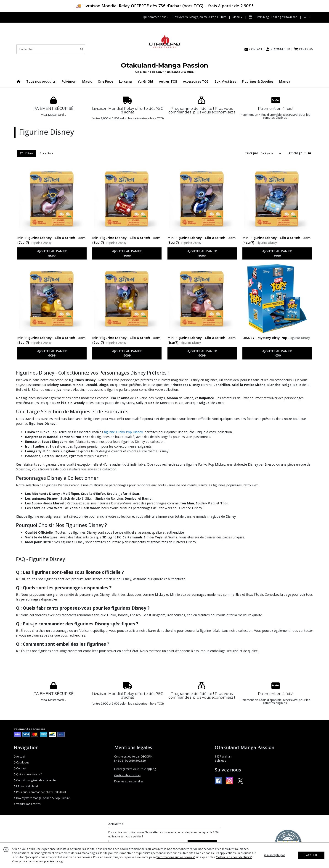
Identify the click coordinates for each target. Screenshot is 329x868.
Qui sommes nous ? (28, 774)
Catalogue (22, 762)
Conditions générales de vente (35, 780)
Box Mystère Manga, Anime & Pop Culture (42, 798)
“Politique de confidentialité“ (234, 857)
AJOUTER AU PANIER (52, 254)
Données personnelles (129, 781)
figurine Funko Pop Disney (123, 432)
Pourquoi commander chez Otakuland (40, 792)
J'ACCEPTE (311, 855)
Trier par (252, 153)
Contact (20, 768)
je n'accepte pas (275, 855)
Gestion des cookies (127, 775)
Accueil (20, 757)
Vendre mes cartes (27, 804)
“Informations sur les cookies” (176, 857)
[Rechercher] (82, 49)
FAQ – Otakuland (26, 786)
